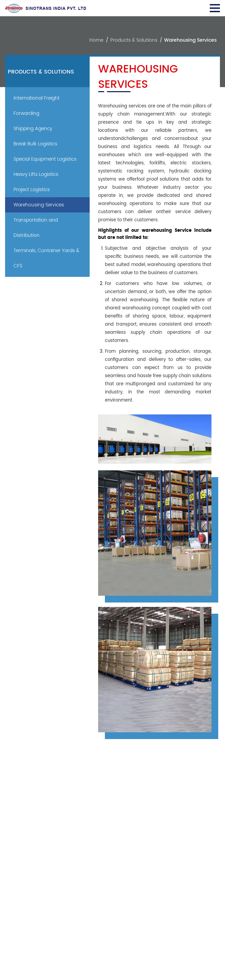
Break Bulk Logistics (35, 144)
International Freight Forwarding (37, 106)
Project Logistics (32, 190)
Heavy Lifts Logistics (36, 174)
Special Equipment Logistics (45, 159)
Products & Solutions (134, 40)
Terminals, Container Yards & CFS (46, 258)
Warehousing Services (39, 205)
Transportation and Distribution (36, 228)
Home (96, 40)
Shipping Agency (33, 129)
